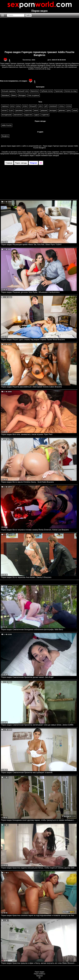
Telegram (39, 976)
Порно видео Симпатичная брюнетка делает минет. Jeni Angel (27, 677)
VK (40, 978)
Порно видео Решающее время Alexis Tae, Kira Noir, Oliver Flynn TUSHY (31, 244)
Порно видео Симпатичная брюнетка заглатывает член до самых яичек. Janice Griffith (37, 725)
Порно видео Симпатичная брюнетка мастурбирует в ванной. (27, 772)
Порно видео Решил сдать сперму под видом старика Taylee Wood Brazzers (33, 339)
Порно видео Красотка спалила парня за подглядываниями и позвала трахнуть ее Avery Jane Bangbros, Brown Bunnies (39, 915)
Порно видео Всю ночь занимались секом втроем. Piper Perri (27, 434)
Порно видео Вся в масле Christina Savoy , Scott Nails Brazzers (27, 482)
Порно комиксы (39, 974)
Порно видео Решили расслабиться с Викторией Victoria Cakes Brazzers (32, 387)
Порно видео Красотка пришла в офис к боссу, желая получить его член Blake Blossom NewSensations (39, 963)
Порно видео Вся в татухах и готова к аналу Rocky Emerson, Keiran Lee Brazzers (35, 530)
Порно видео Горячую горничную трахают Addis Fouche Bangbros (39, 54)
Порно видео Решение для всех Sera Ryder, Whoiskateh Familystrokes (30, 292)
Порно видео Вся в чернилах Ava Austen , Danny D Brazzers (26, 577)
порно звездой (53, 155)
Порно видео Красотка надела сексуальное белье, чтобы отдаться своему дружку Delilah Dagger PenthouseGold (39, 868)
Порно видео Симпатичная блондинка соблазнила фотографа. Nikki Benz (32, 629)
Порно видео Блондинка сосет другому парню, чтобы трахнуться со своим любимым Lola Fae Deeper (39, 820)
